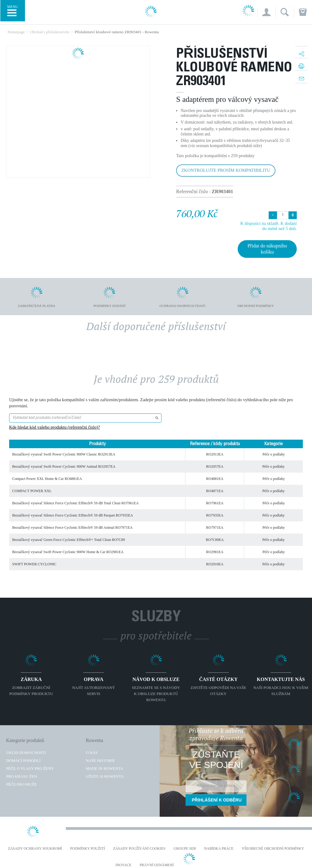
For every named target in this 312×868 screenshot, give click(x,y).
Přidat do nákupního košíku (267, 249)
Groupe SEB (185, 849)
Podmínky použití (87, 849)
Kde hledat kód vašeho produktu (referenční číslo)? (55, 427)
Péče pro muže (21, 784)
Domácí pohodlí (23, 760)
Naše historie (100, 760)
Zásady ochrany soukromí (35, 849)
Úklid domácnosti (26, 753)
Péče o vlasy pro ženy (30, 768)
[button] (266, 12)
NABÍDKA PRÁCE (219, 849)
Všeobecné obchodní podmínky (273, 849)
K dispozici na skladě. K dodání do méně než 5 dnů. (269, 226)
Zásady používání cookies (139, 849)
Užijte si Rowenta (105, 776)
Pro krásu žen (21, 776)
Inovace (123, 865)
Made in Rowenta (104, 768)
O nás (92, 753)
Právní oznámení (157, 865)
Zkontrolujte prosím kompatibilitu (226, 170)
